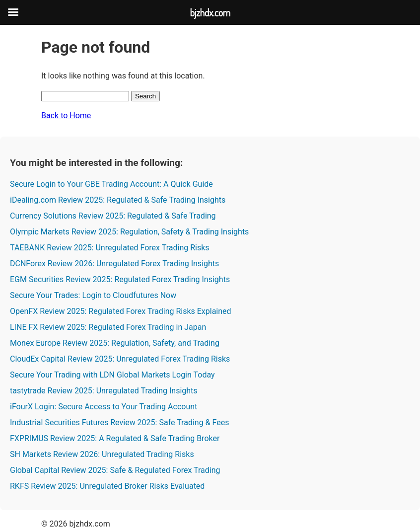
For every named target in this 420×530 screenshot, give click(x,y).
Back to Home (66, 115)
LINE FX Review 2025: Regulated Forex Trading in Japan (108, 327)
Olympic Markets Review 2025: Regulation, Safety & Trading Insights (129, 232)
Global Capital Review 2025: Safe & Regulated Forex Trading (115, 470)
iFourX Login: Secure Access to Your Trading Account (104, 407)
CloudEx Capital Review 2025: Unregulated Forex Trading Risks (120, 359)
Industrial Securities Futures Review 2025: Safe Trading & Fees (119, 422)
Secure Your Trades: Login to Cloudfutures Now (93, 295)
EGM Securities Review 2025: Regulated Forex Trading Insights (120, 279)
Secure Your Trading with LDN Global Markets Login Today (112, 375)
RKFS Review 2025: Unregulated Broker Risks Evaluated (107, 486)
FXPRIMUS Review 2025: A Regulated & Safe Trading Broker (115, 438)
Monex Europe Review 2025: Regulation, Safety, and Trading (115, 343)
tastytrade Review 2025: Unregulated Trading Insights (104, 391)
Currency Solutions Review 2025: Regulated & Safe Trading (113, 216)
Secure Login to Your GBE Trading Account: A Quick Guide (111, 184)
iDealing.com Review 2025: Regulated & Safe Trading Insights (118, 200)
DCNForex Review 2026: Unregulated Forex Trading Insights (114, 264)
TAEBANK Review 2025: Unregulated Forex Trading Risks (110, 248)
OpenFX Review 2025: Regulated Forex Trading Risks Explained (121, 311)
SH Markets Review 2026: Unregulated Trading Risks (102, 454)
